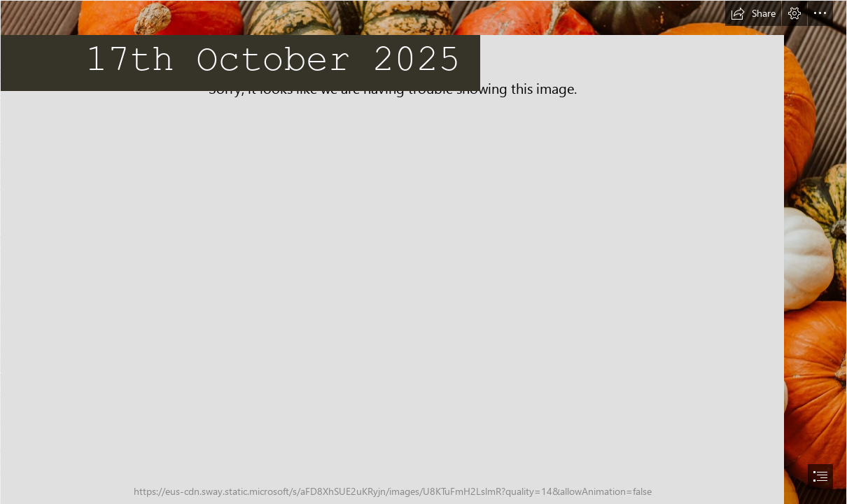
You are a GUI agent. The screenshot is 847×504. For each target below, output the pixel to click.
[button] (753, 13)
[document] (423, 252)
